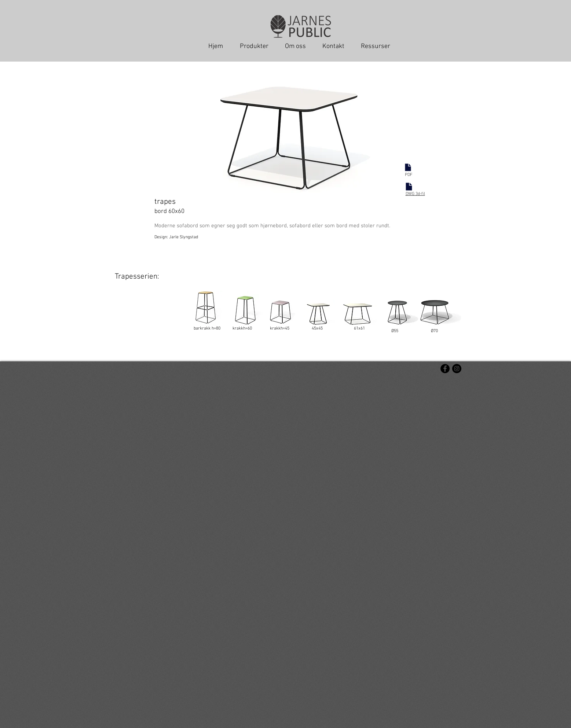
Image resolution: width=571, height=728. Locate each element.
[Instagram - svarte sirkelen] (457, 369)
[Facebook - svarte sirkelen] (445, 369)
